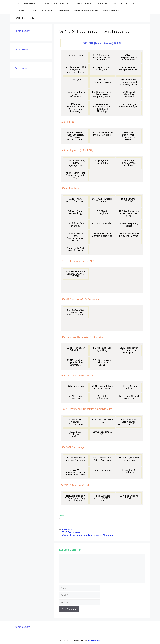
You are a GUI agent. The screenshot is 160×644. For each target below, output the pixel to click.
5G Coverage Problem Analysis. (129, 106)
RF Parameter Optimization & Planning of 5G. (129, 82)
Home (17, 3)
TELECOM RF (129, 3)
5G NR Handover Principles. (76, 349)
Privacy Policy (30, 3)
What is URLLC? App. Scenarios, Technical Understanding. (76, 136)
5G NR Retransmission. (102, 81)
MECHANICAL (47, 10)
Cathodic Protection (111, 10)
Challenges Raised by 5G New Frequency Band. (102, 94)
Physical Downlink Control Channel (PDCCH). (76, 274)
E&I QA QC (33, 10)
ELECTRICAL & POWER (84, 3)
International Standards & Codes (86, 10)
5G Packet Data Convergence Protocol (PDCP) (76, 312)
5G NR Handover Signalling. (102, 349)
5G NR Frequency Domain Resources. (102, 235)
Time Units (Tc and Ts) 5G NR (129, 397)
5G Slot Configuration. (102, 397)
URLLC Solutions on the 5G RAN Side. (102, 134)
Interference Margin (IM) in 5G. (129, 69)
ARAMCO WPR (63, 10)
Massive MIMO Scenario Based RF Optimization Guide (76, 472)
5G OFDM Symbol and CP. (129, 387)
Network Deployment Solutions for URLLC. (129, 136)
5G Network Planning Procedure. (129, 94)
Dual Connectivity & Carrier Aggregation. (76, 163)
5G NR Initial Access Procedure (76, 200)
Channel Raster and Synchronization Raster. (76, 237)
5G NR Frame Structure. (76, 397)
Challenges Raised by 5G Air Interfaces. (76, 94)
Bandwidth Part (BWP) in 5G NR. (76, 249)
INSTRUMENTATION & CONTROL (55, 3)
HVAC (114, 3)
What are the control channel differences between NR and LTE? (88, 535)
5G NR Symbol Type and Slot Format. (102, 387)
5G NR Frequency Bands (129, 225)
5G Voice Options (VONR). (129, 497)
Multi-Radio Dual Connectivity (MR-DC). (76, 175)
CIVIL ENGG (19, 10)
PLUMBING (103, 3)
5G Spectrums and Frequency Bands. (129, 235)
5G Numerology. (76, 386)
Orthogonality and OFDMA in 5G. (102, 69)
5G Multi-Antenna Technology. (129, 459)
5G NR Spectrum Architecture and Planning (102, 57)
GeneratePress (94, 640)
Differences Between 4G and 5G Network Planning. (76, 108)
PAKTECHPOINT (25, 18)
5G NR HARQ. (76, 80)
